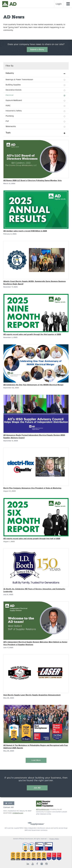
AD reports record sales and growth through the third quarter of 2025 (32, 334)
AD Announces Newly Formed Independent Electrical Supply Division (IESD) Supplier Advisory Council (34, 436)
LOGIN (9, 803)
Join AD (37, 788)
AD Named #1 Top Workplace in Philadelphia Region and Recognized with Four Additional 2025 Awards (36, 747)
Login (59, 4)
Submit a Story (37, 50)
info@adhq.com (18, 813)
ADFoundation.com (43, 810)
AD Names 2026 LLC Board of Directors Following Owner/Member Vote (33, 181)
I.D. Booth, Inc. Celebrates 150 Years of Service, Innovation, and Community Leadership (34, 590)
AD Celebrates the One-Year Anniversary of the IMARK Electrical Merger (33, 385)
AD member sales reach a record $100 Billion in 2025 (25, 231)
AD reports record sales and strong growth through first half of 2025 (32, 539)
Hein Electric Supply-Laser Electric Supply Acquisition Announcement (32, 695)
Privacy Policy (54, 839)
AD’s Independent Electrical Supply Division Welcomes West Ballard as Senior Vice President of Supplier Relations (35, 643)
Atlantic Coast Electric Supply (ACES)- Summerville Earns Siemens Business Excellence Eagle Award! (35, 283)
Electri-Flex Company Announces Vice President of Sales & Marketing (32, 488)
